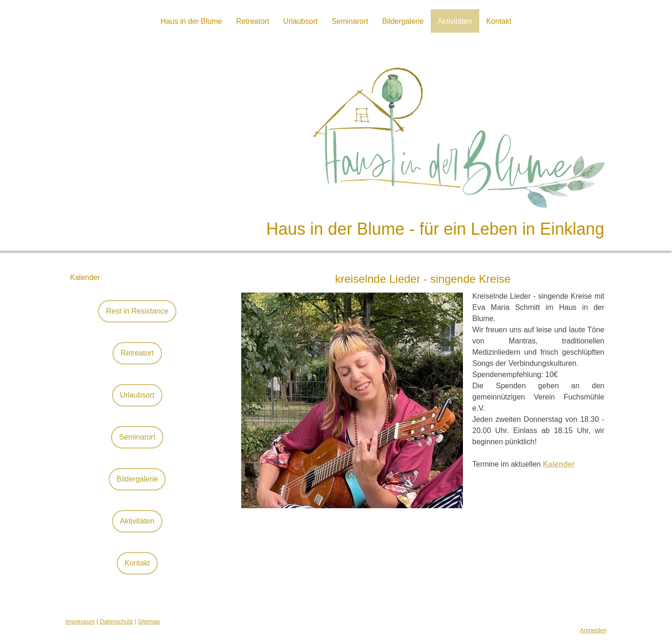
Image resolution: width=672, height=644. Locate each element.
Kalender (85, 277)
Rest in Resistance (137, 311)
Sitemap (149, 621)
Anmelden (593, 630)
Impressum (80, 621)
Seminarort (350, 21)
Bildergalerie (403, 21)
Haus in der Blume (191, 21)
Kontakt (499, 21)
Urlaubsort (301, 21)
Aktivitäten (455, 21)
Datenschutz (116, 621)
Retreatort (253, 21)
